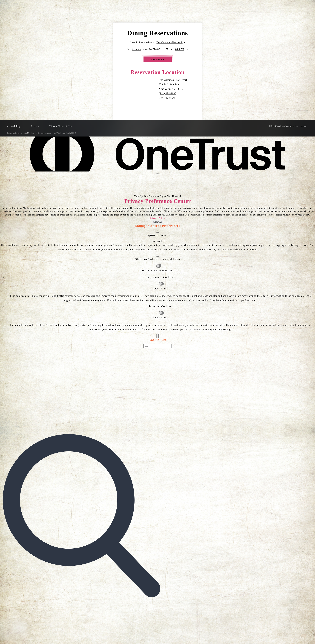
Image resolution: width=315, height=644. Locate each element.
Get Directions (167, 98)
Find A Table (158, 59)
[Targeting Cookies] (161, 313)
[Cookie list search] (157, 346)
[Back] (157, 336)
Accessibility (14, 126)
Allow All (157, 222)
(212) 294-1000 (168, 93)
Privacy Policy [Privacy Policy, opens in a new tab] (157, 218)
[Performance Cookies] (161, 284)
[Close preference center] (157, 174)
